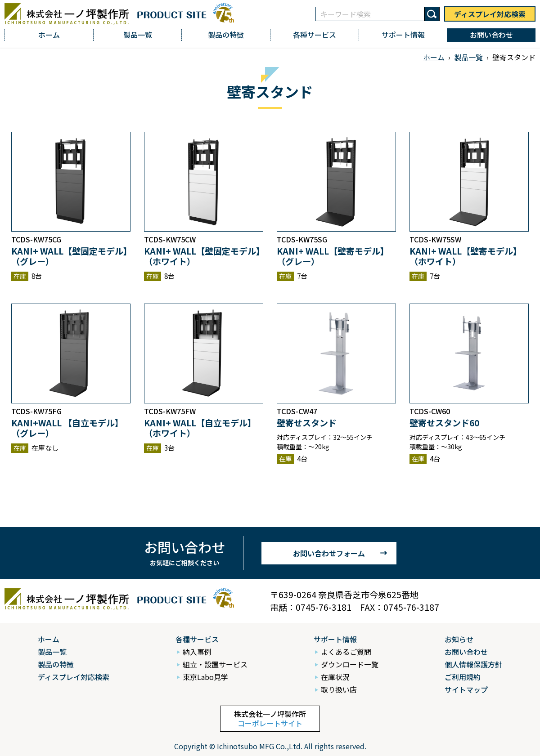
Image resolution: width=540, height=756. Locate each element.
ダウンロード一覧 (350, 664)
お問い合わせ (491, 35)
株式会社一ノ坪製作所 (270, 718)
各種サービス (315, 35)
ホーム (49, 35)
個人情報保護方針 (473, 664)
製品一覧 (138, 35)
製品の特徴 (226, 35)
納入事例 (197, 652)
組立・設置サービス (215, 664)
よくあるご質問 (346, 652)
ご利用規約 (463, 677)
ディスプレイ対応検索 (490, 14)
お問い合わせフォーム (329, 553)
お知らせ (459, 639)
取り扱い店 (339, 689)
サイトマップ (466, 689)
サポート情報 (403, 35)
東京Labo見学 (205, 677)
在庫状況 (335, 677)
